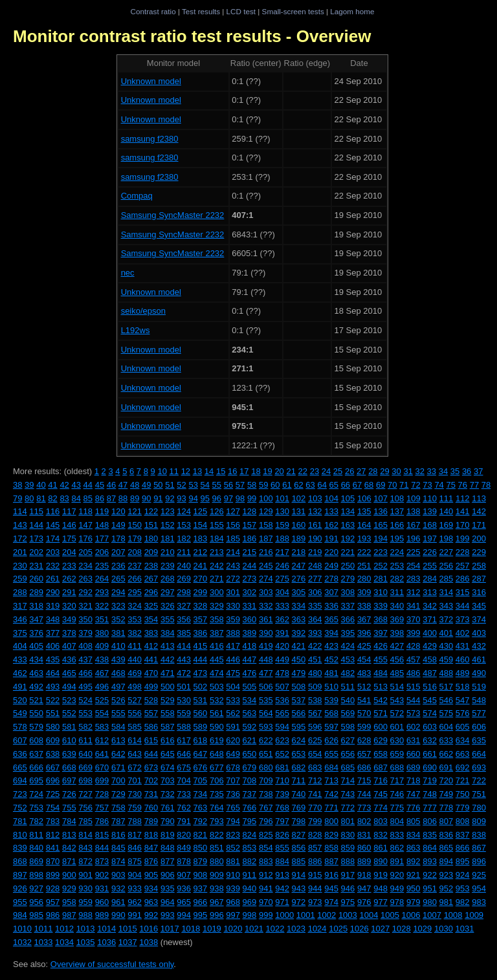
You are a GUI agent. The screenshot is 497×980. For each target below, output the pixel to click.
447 (250, 659)
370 (414, 619)
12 (186, 471)
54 (205, 485)
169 (447, 525)
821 (201, 835)
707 (233, 780)
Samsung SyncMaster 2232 (173, 215)
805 (414, 821)
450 (299, 659)
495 (85, 687)
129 (266, 511)
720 (447, 780)
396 (364, 633)
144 (36, 525)
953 (463, 888)
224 (397, 552)
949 (397, 888)
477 (266, 673)
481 (331, 673)
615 (151, 740)
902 (102, 875)
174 (53, 539)
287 (479, 579)
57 (240, 485)
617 (184, 740)
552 (69, 713)
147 (85, 525)
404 (20, 646)
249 (331, 566)
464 (53, 673)
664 (479, 754)
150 (135, 525)
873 (102, 861)
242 (217, 566)
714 (348, 780)
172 (20, 539)
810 (20, 835)
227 (447, 552)
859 (348, 848)
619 (217, 740)
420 (282, 646)
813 (69, 835)
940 (250, 888)
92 (170, 498)
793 (217, 821)
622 (266, 740)
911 (250, 875)
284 (430, 579)
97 (228, 498)
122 (151, 511)
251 (364, 566)
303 (266, 592)
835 (430, 835)
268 (168, 579)
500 (168, 687)
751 (479, 794)
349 (69, 619)
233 (69, 566)
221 (348, 552)
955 (20, 902)
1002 (326, 915)
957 (53, 902)
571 (381, 713)
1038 (149, 942)
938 (217, 888)
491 (20, 687)
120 (118, 511)
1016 (149, 929)
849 (184, 848)
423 (331, 646)
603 (430, 727)
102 (299, 498)
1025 (338, 929)
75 (450, 485)
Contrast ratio (153, 11)
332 (266, 606)
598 (348, 727)
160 (299, 525)
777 (430, 808)
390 (266, 633)
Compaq (137, 196)
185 (233, 539)
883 (266, 861)
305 (299, 592)
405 (36, 646)
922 (430, 875)
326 (168, 606)
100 (266, 498)
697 (69, 780)
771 (331, 808)
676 (201, 768)
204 (69, 552)
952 (447, 888)
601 (397, 727)
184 (217, 539)
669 (85, 768)
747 (414, 794)
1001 (306, 915)
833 (397, 835)
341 (414, 606)
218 (299, 552)
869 (36, 861)
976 (364, 902)
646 (184, 754)
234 (85, 566)
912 (266, 875)
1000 (284, 915)
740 (299, 794)
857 (315, 848)
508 (299, 687)
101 (282, 498)
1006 (411, 915)
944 (315, 888)
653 (299, 754)
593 (266, 727)
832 (381, 835)
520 (20, 700)
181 (168, 539)
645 (168, 754)
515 (414, 687)
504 (233, 687)
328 (201, 606)
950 (414, 888)
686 (364, 768)
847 (151, 848)
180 (151, 539)
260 (36, 579)
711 (299, 780)
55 (217, 485)
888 (348, 861)
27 (361, 471)
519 (479, 687)
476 (250, 673)
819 (168, 835)
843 (85, 848)
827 (299, 835)
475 (233, 673)
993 (168, 915)
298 (184, 592)
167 (414, 525)
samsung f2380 (150, 139)
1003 (348, 915)
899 (53, 875)
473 (201, 673)
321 (85, 606)
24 (326, 471)
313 (430, 592)
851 (217, 848)
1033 (44, 942)
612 (102, 740)
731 (151, 794)
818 (151, 835)
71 (404, 485)
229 (479, 552)
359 (233, 619)
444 (201, 659)
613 (118, 740)
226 (430, 552)
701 (135, 780)
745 (381, 794)
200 (479, 539)
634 (463, 740)
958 (69, 902)
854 (266, 848)
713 (331, 780)
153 (184, 525)
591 (233, 727)
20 (279, 471)
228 (463, 552)
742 (331, 794)
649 (233, 754)
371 (430, 619)
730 (135, 794)
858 (331, 848)
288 (20, 592)
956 (36, 902)
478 (282, 673)
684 (331, 768)
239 (168, 566)
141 (463, 511)
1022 (275, 929)
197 (430, 539)
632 (430, 740)
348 (53, 619)
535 (266, 700)
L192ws (136, 330)
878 (184, 861)
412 (151, 646)
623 (282, 740)
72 (415, 485)
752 (20, 808)
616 (168, 740)
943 (299, 888)
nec (128, 273)
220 (331, 552)
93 (181, 498)
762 (184, 808)
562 (233, 713)
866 (463, 848)
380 (102, 633)
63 (310, 485)
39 (29, 485)
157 (250, 525)
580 (53, 727)
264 (102, 579)
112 (463, 498)
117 (69, 511)
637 (36, 754)
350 (85, 619)
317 (20, 606)
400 (430, 633)
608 (36, 740)
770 (315, 808)
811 (36, 835)
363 (299, 619)
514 (397, 687)
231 (36, 566)
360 (250, 619)
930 (85, 888)
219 (315, 552)
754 (53, 808)
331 (250, 606)
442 (168, 659)
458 (430, 659)
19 (267, 471)
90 (146, 498)
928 (53, 888)
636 (20, 754)
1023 (296, 929)
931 (102, 888)
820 (184, 835)
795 (250, 821)
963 (151, 902)
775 (397, 808)
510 (331, 687)
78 (486, 485)
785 (85, 821)
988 (85, 915)
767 (266, 808)
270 (201, 579)
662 (447, 754)
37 (478, 471)
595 (299, 727)
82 (52, 498)
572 (397, 713)
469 (135, 673)
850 (201, 848)
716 (381, 780)
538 (315, 700)
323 (118, 606)
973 (315, 902)
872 (85, 861)
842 (69, 848)
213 (217, 552)
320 (69, 606)
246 (282, 566)
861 (381, 848)
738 (266, 794)
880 (217, 861)
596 (315, 727)
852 (233, 848)
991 (135, 915)
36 (467, 471)
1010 (22, 929)
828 (315, 835)
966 (201, 902)
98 (240, 498)
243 (233, 566)
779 (463, 808)
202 (36, 552)
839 (20, 848)
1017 (170, 929)
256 (447, 566)
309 (364, 592)
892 (414, 861)
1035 (86, 942)
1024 (317, 929)
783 (53, 821)
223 (381, 552)
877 (168, 861)
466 (85, 673)
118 (85, 511)
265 (118, 579)
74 (439, 485)
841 (53, 848)
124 (184, 511)
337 (348, 606)
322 (102, 606)
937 (201, 888)
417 (233, 646)
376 (36, 633)
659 (397, 754)
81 (41, 498)
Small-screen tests (293, 11)
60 (275, 485)
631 (414, 740)
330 (233, 606)
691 (447, 768)
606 (479, 727)
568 (331, 713)
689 (414, 768)
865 (447, 848)
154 (201, 525)
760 (151, 808)
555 (118, 713)
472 (184, 673)
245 (266, 566)
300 (217, 592)
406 (53, 646)
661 (430, 754)
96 (217, 498)
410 (118, 646)
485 (397, 673)
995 (201, 915)
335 (315, 606)
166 (397, 525)
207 (118, 552)
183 (201, 539)
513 (381, 687)
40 (41, 485)
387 (217, 633)
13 (197, 471)
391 (282, 633)
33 (432, 471)
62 (298, 485)
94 (193, 498)
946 (348, 888)
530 (184, 700)
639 (69, 754)
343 (447, 606)
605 (463, 727)
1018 (191, 929)
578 (20, 727)
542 (381, 700)
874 (118, 861)
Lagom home (352, 11)
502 (201, 687)
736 (233, 794)
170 (463, 525)
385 (184, 633)
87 (111, 498)
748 (430, 794)
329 (217, 606)
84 (76, 498)
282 (397, 579)
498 (135, 687)
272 (233, 579)
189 (299, 539)
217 (282, 552)
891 (397, 861)
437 (85, 659)
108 (397, 498)
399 (414, 633)
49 (146, 485)
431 (463, 646)
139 (430, 511)
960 (102, 902)
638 (53, 754)
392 (299, 633)
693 (479, 768)
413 (168, 646)
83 (64, 498)
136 (381, 511)
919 (381, 875)
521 (36, 700)
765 (233, 808)
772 (348, 808)
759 (135, 808)
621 (250, 740)
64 (322, 485)
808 (463, 821)
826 (282, 835)
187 (266, 539)
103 (315, 498)
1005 (390, 915)
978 (397, 902)
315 (463, 592)
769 (299, 808)
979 (414, 902)
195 (397, 539)
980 (430, 902)
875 (135, 861)
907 (184, 875)
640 (85, 754)
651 (266, 754)
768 (282, 808)
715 (364, 780)
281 (381, 579)
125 (201, 511)
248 (315, 566)
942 (282, 888)
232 (53, 566)
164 (364, 525)
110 (430, 498)
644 (151, 754)
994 (184, 915)
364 (315, 619)
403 (479, 633)
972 (299, 902)
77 (474, 485)
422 (315, 646)
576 (463, 713)
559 (184, 713)
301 (233, 592)
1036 (106, 942)
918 (364, 875)
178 (118, 539)
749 (447, 794)
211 (184, 552)
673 (151, 768)
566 (299, 713)
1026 (359, 929)
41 (52, 485)
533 (233, 700)
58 (252, 485)
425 (364, 646)
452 (331, 659)
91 (158, 498)
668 (69, 768)
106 (364, 498)
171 (479, 525)
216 (266, 552)
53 (193, 485)
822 (217, 835)
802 (364, 821)
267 (151, 579)
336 (331, 606)
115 (36, 511)
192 (348, 539)
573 (414, 713)
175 (69, 539)
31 (408, 471)
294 (118, 592)
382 (135, 633)
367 (364, 619)
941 (266, 888)
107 (381, 498)
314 (447, 592)
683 (315, 768)
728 (102, 794)
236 (118, 566)
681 (282, 768)
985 (36, 915)
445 (217, 659)
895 (463, 861)
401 (447, 633)
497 (118, 687)
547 (463, 700)
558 (168, 713)
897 (20, 875)
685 (348, 768)
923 (447, 875)
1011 (44, 929)
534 (250, 700)
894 (447, 861)
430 (447, 646)
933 (135, 888)
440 (135, 659)
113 (479, 498)
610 (69, 740)
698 (85, 780)
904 (135, 875)
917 (348, 875)
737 (250, 794)
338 (364, 606)
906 (168, 875)
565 (282, 713)
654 (315, 754)
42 (64, 485)
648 (217, 754)
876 (151, 861)
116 (53, 511)
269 (184, 579)
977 (381, 902)
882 (250, 861)
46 (111, 485)
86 (100, 498)
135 (364, 511)
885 (299, 861)
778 (447, 808)
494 (69, 687)
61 (287, 485)
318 (36, 606)
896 (479, 861)
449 (282, 659)
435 (53, 659)
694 (20, 780)
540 (348, 700)
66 (346, 485)
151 (151, 525)
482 (348, 673)
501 (184, 687)
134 (348, 511)
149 (118, 525)
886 (315, 861)
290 (53, 592)
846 (135, 848)
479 (299, 673)
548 (479, 700)
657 (364, 754)
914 (299, 875)
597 (331, 727)
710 (282, 780)
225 (414, 552)
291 (69, 592)
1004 (369, 915)
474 (217, 673)
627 (348, 740)
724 (36, 794)
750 (463, 794)
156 (233, 525)
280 (364, 579)
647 (201, 754)
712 (315, 780)
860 (364, 848)
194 (381, 539)
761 (168, 808)
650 (250, 754)
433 (20, 659)
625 (315, 740)
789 (151, 821)
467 (102, 673)
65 (334, 485)
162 (331, 525)
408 (85, 646)
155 (217, 525)
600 (381, 727)
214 (233, 552)
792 (201, 821)
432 (479, 646)
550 (36, 713)
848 (168, 848)
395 (348, 633)
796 (266, 821)
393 (315, 633)
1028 (402, 929)
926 (20, 888)
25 (338, 471)
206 (102, 552)
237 (135, 566)
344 (463, 606)
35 (455, 471)
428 (414, 646)
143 (20, 525)
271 (217, 579)
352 (118, 619)
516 (430, 687)
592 (250, 727)
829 (331, 835)
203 (53, 552)
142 (479, 511)
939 (233, 888)
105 (348, 498)
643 (135, 754)
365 (331, 619)
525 (102, 700)
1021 (254, 929)
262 (69, 579)
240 (184, 566)
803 (381, 821)
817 (135, 835)
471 (168, 673)
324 (135, 606)
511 (348, 687)
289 (36, 592)
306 (315, 592)
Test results (201, 11)
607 (20, 740)
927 (36, 888)
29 (384, 471)
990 (118, 915)
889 (364, 861)
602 (414, 727)
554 (102, 713)
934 (151, 888)
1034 (64, 942)
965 (184, 902)
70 (392, 485)
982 (463, 902)
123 (168, 511)
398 (397, 633)
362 (282, 619)
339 (381, 606)
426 (381, 646)
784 (69, 821)
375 (20, 633)
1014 (106, 929)
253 (397, 566)
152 (168, 525)
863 (414, 848)
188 (282, 539)
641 (102, 754)
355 (168, 619)
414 (184, 646)
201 (20, 552)
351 (102, 619)
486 (414, 673)
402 (463, 633)
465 (69, 673)
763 (201, 808)
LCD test (241, 11)
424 (348, 646)
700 (118, 780)
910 (233, 875)
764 (217, 808)
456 (397, 659)
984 (20, 915)
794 (233, 821)
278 (331, 579)
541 (364, 700)
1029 (422, 929)
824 (250, 835)
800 (331, 821)
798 (299, 821)
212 (201, 552)
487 (430, 673)
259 (20, 579)
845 (118, 848)
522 (53, 700)
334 (299, 606)
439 (118, 659)
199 (463, 539)
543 (397, 700)
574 (430, 713)
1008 (453, 915)
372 (447, 619)
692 (463, 768)
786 (102, 821)
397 (381, 633)
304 (282, 592)
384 (168, 633)
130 (282, 511)
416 (217, 646)
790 (168, 821)
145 (53, 525)
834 (414, 835)
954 (479, 888)
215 (250, 552)
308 (348, 592)
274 (266, 579)
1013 (86, 929)
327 (184, 606)
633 (447, 740)
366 (348, 619)
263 (85, 579)
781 (20, 821)
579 (36, 727)
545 (430, 700)
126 (217, 511)
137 (397, 511)
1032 (22, 942)
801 (348, 821)
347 (36, 619)
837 (463, 835)
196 (414, 539)
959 (85, 902)
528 (151, 700)
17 (244, 471)
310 (381, 592)
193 (364, 539)
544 (414, 700)
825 (266, 835)
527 (135, 700)
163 (348, 525)
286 (463, 579)
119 (102, 511)
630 (397, 740)
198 (447, 539)
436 (69, 659)
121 (135, 511)
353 (135, 619)
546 (447, 700)
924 (463, 875)
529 (168, 700)
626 (331, 740)
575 (447, 713)
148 (102, 525)
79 (17, 498)
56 (228, 485)
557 (151, 713)
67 (357, 485)
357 (201, 619)
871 (69, 861)
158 (266, 525)
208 (135, 552)
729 (118, 794)
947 (364, 888)
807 (447, 821)
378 (69, 633)
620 (233, 740)
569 (348, 713)
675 (184, 768)
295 (135, 592)
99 (252, 498)
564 (266, 713)
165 (381, 525)
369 (397, 619)
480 (315, 673)
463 (36, 673)
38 (17, 485)
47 (123, 485)
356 (184, 619)
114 (20, 511)
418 (250, 646)
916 (331, 875)
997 (233, 915)
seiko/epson (143, 311)
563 (250, 713)
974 (331, 902)
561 (217, 713)
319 (53, 606)
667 (53, 768)
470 (151, 673)
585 (135, 727)
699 (102, 780)
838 (479, 835)
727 (85, 794)
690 (430, 768)
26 (349, 471)
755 (69, 808)
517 (447, 687)
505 (250, 687)
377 (53, 633)
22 (303, 471)
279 (348, 579)
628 (364, 740)
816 (118, 835)
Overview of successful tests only (112, 964)
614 (135, 740)
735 (217, 794)
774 (381, 808)
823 (233, 835)
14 (209, 471)
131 (299, 511)
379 (85, 633)
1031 (464, 929)
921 (414, 875)
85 (88, 498)
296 (151, 592)
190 (315, 539)
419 (266, 646)
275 (282, 579)
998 (250, 915)
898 (36, 875)
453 (348, 659)
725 (53, 794)
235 (102, 566)
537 (299, 700)
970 (266, 902)
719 (430, 780)
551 (53, 713)
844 (102, 848)
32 (420, 471)
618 (201, 740)
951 (430, 888)
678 (233, 768)
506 (266, 687)
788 (135, 821)
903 (118, 875)
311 (397, 592)
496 (102, 687)
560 (201, 713)
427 (397, 646)
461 (479, 659)
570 (364, 713)
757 (102, 808)
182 (184, 539)
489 (463, 673)
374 (479, 619)
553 (85, 713)
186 (250, 539)
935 (168, 888)
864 (430, 848)
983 (479, 902)
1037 (128, 942)
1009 (474, 915)
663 (463, 754)
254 (414, 566)
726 (69, 794)
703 (168, 780)
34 (443, 471)
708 (250, 780)
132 (315, 511)
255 (430, 566)
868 (20, 861)
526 (118, 700)
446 (233, 659)
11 (174, 471)
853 (250, 848)
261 (53, 579)
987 (69, 915)
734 (201, 794)
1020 (233, 929)
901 (85, 875)
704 (184, 780)
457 (414, 659)
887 (331, 861)
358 (217, 619)
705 (201, 780)
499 (151, 687)
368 (381, 619)
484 (381, 673)
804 (397, 821)
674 (168, 768)
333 (282, 606)
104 (331, 498)
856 (299, 848)
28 (373, 471)
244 (250, 566)
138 (414, 511)
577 (479, 713)
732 (168, 794)
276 (299, 579)
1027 (380, 929)
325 (151, 606)
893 (430, 861)
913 (282, 875)
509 (315, 687)
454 (364, 659)
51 (170, 485)
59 (263, 485)
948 (381, 888)
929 (69, 888)
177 (102, 539)
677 (217, 768)
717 (397, 780)
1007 (432, 915)
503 (217, 687)
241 (201, 566)
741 (315, 794)
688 (397, 768)
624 (299, 740)
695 (36, 780)
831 (364, 835)
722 (479, 780)
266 (135, 579)
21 (291, 471)
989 (102, 915)
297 (168, 592)
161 (315, 525)
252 (381, 566)
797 (282, 821)
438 (102, 659)
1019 (212, 929)
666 (36, 768)
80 (29, 498)
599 (364, 727)
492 (36, 687)
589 (201, 727)
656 (348, 754)
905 (151, 875)
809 (479, 821)
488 (447, 673)
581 (69, 727)
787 (118, 821)
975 (348, 902)
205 (85, 552)
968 (233, 902)
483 (364, 673)
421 (299, 646)
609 (53, 740)
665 (20, 768)
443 (184, 659)
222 (364, 552)
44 (88, 485)
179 (135, 539)
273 (250, 579)
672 (135, 768)
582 (85, 727)
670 (102, 768)
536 (282, 700)
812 (53, 835)
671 (118, 768)
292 (85, 592)
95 (205, 498)
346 (20, 619)
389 (250, 633)
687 (381, 768)
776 (414, 808)
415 (201, 646)
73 (427, 485)
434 (36, 659)
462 (20, 673)
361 (266, 619)
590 (217, 727)
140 (447, 511)
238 (151, 566)
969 (250, 902)
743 (348, 794)
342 (430, 606)
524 (85, 700)
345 (479, 606)
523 (69, 700)
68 (369, 485)
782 (36, 821)
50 (158, 485)
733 (184, 794)
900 (69, 875)
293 (102, 592)
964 (168, 902)
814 (85, 835)
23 (315, 471)
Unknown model (151, 81)
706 (217, 780)
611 (85, 740)
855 (282, 848)
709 (266, 780)
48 (135, 485)
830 (348, 835)
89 (135, 498)
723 (20, 794)
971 (282, 902)
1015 (128, 929)
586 (151, 727)
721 (463, 780)
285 (447, 579)
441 (151, 659)
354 (151, 619)
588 (184, 727)
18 (256, 471)
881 (233, 861)
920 (397, 875)
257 (463, 566)
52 (181, 485)
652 (282, 754)
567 (315, 713)
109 (414, 498)
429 (430, 646)
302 (250, 592)
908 (201, 875)
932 (118, 888)
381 (118, 633)
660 (414, 754)
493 (53, 687)
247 (299, 566)
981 (447, 902)
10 (162, 471)
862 (397, 848)
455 (381, 659)
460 (463, 659)
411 (135, 646)
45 (100, 485)
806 (430, 821)
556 (135, 713)
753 (36, 808)
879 (201, 861)
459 (447, 659)
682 (299, 768)
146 (69, 525)
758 (118, 808)
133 (331, 511)
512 (364, 687)
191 (331, 539)
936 (184, 888)
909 (217, 875)
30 (396, 471)
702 (151, 780)
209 (151, 552)
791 (184, 821)
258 (479, 566)
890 (381, 861)
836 (447, 835)
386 (201, 633)
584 (118, 727)
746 (397, 794)
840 (36, 848)
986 (53, 915)
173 (36, 539)
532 (217, 700)
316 (479, 592)
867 (479, 848)
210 (168, 552)
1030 (444, 929)
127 (233, 511)
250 (348, 566)
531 (201, 700)
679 (250, 768)
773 (364, 808)
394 (331, 633)
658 (381, 754)
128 (250, 511)
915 (315, 875)
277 (315, 579)
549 (20, 713)
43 (76, 485)
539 (331, 700)
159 (282, 525)
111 (447, 498)
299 (201, 592)
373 (463, 619)
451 (315, 659)
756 (85, 808)
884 (282, 861)
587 (168, 727)
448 (266, 659)
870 (53, 861)
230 (20, 566)
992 (151, 915)
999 (266, 915)
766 (250, 808)
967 (217, 902)
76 (463, 485)
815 (102, 835)
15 (221, 471)
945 (331, 888)
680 (266, 768)
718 (414, 780)
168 (430, 525)
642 (118, 754)
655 (331, 754)
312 (414, 592)
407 (69, 646)
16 (232, 471)
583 (102, 727)
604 (447, 727)
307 (331, 592)
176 (85, 539)
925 (479, 875)
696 (53, 780)
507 (282, 687)
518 (463, 687)
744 (364, 794)
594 (282, 727)
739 (282, 794)
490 (479, 673)
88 (123, 498)
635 (479, 740)
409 (102, 646)
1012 (64, 929)
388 (233, 633)
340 (397, 606)
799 (315, 821)
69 (381, 485)
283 (414, 579)
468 (118, 673)
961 (118, 902)
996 (217, 915)
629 (381, 740)
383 (151, 633)
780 (479, 808)
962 (135, 902)
